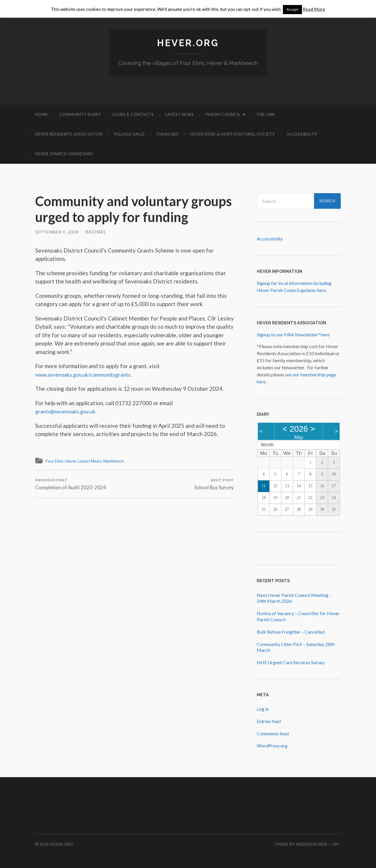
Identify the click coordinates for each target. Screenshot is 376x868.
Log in (263, 709)
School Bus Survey (214, 484)
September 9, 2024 (57, 232)
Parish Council (223, 114)
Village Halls (130, 134)
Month (267, 445)
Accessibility (302, 134)
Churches (168, 134)
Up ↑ (337, 844)
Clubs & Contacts (133, 114)
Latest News (180, 114)
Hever (73, 461)
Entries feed (269, 721)
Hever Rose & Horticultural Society (233, 134)
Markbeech (119, 461)
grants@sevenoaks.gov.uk (68, 411)
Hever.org (188, 43)
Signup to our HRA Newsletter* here (293, 334)
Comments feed (273, 733)
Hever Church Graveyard (64, 154)
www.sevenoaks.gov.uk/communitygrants (87, 374)
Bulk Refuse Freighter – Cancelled (291, 631)
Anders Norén (312, 844)
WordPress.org (272, 746)
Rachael (96, 232)
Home (42, 114)
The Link (266, 114)
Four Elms (56, 461)
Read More (314, 9)
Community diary (80, 114)
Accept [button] (292, 9)
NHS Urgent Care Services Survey (291, 662)
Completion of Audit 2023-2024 (71, 484)
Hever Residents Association (69, 134)
